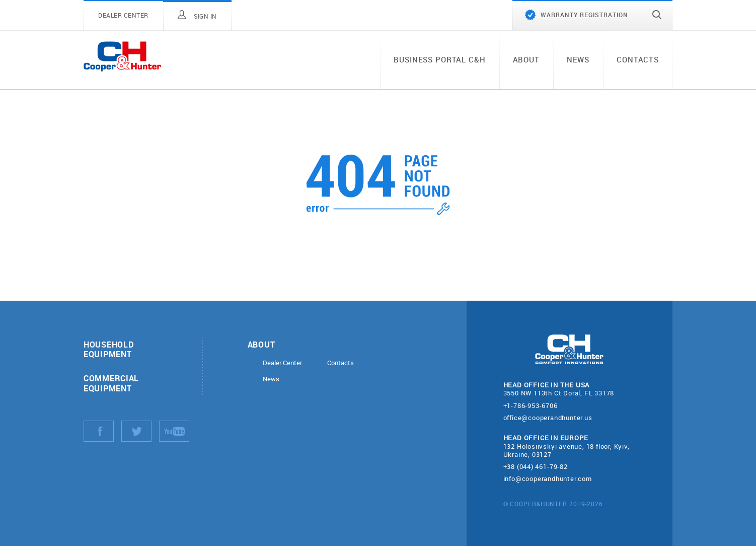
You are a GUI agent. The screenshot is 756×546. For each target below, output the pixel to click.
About (526, 59)
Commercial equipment (111, 383)
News (578, 59)
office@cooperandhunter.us (548, 418)
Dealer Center (282, 363)
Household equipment (108, 349)
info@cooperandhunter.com (548, 479)
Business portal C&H (439, 59)
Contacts (638, 59)
